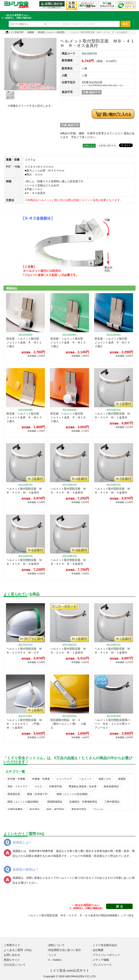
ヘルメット (85, 779)
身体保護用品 (111, 786)
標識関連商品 (55, 802)
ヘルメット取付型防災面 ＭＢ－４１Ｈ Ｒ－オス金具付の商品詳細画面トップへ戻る (81, 915)
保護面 (31, 32)
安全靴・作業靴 (16, 779)
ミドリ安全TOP (14, 32)
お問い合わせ (12, 955)
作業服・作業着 (41, 779)
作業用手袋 (55, 786)
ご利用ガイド (12, 945)
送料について (56, 945)
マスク (38, 786)
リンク (52, 955)
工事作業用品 (112, 802)
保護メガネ (105, 779)
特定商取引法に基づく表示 (65, 950)
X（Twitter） (56, 960)
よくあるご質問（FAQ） (19, 950)
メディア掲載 (101, 960)
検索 (125, 24)
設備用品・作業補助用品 (83, 802)
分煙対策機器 (15, 809)
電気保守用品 (79, 809)
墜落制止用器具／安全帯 (83, 786)
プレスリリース (102, 965)
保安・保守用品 (55, 809)
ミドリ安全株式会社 (105, 945)
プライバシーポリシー (106, 955)
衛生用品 (35, 809)
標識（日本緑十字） (38, 794)
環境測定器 (14, 794)
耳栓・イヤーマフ (18, 786)
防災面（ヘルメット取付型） (52, 32)
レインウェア (64, 779)
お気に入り (89, 146)
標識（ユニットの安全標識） (73, 794)
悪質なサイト (12, 960)
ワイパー (98, 809)
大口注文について (15, 965)
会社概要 (98, 950)
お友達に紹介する (107, 145)
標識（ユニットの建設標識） (24, 802)
